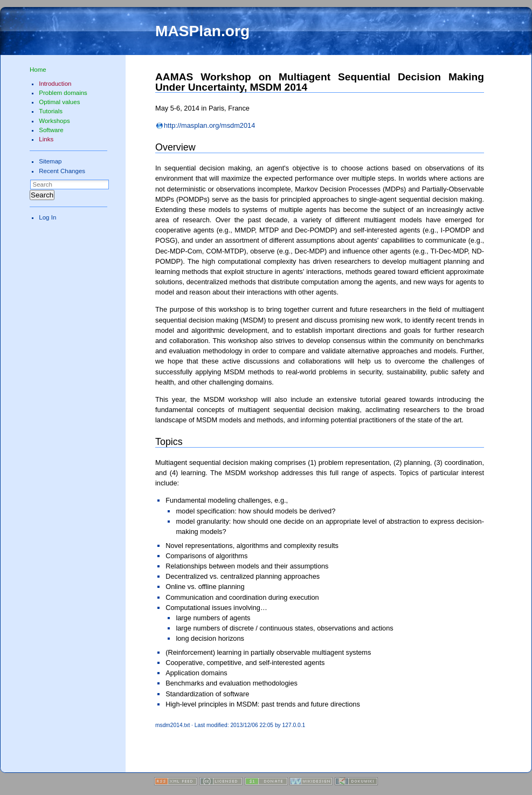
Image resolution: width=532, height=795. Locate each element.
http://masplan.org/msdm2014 (209, 125)
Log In (47, 217)
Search (42, 195)
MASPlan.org (202, 31)
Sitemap (50, 161)
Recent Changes (62, 171)
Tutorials (51, 111)
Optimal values (59, 102)
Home (38, 70)
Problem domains (63, 93)
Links (46, 139)
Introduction (55, 84)
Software (51, 130)
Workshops (54, 121)
